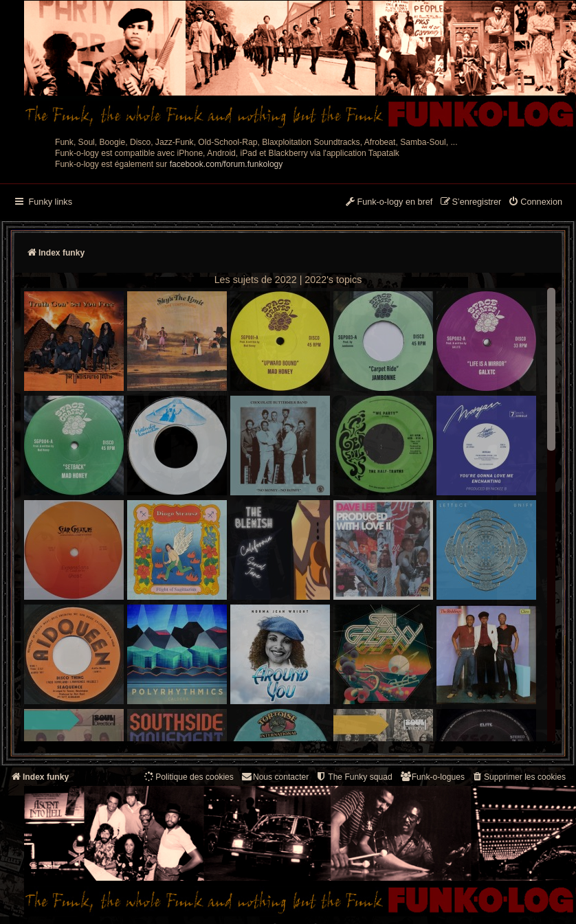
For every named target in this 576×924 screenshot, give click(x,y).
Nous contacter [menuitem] (275, 777)
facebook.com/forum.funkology (226, 164)
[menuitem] (535, 203)
